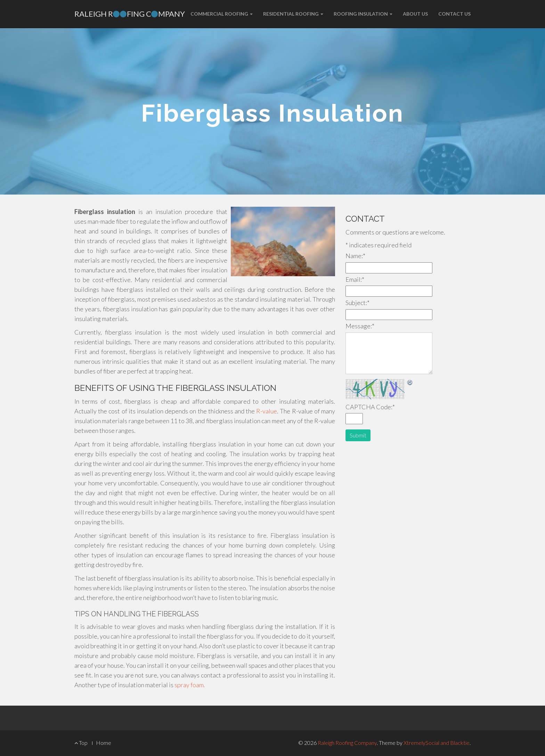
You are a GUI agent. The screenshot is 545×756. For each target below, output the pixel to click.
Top (81, 743)
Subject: (357, 303)
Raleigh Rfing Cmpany (130, 14)
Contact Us (454, 14)
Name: (355, 256)
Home (104, 743)
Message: (360, 326)
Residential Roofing (293, 14)
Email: (355, 279)
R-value (267, 411)
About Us (415, 14)
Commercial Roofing (222, 14)
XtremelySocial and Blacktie (437, 743)
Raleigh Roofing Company (347, 743)
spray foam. (190, 685)
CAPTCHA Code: (370, 407)
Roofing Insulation (363, 14)
